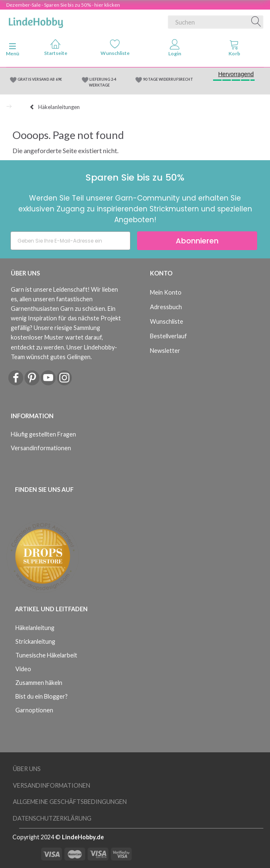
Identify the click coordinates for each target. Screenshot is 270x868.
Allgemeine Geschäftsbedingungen (70, 802)
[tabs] (235, 50)
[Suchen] (256, 22)
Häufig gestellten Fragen (43, 434)
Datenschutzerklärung (52, 818)
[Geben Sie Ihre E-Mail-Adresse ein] (70, 241)
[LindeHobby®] (36, 20)
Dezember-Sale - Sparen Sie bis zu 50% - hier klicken (63, 5)
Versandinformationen (41, 448)
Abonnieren (197, 241)
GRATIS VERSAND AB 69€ (40, 79)
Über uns (27, 769)
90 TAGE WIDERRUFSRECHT (168, 79)
